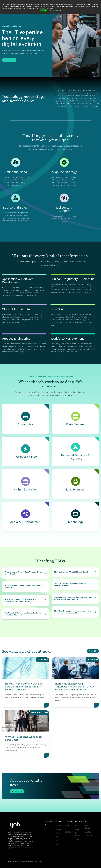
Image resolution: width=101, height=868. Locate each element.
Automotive (68, 825)
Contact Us (9, 60)
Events (76, 836)
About (86, 821)
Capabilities (50, 821)
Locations (87, 829)
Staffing (58, 829)
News (76, 829)
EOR (57, 839)
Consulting (59, 825)
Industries (68, 821)
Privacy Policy (39, 862)
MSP (57, 843)
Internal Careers (88, 825)
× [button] (2, 2)
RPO (57, 836)
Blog (76, 825)
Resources (78, 821)
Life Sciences (69, 829)
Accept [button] (43, 11)
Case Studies (78, 832)
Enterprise (59, 832)
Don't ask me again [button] (55, 11)
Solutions (60, 821)
